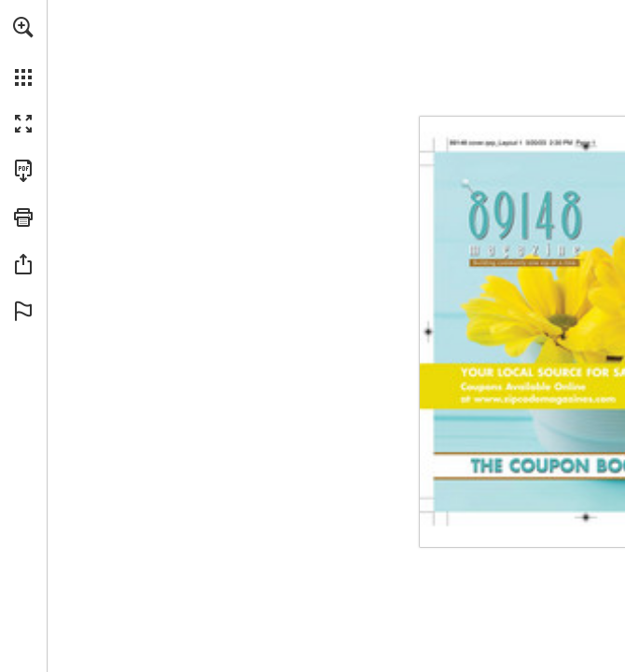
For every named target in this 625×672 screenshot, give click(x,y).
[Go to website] (538, 419)
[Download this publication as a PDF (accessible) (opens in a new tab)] (23, 171)
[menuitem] (23, 51)
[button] (23, 27)
